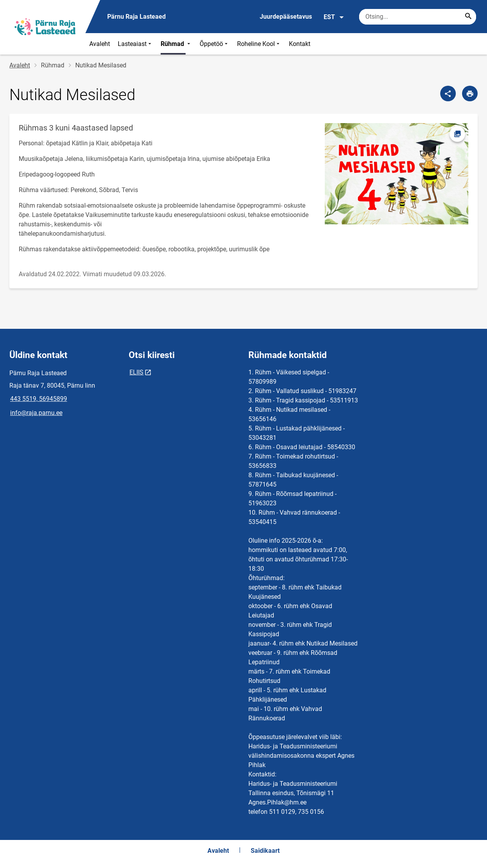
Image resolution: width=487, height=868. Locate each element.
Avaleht (100, 44)
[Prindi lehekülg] (470, 94)
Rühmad (176, 44)
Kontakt (300, 44)
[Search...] (468, 17)
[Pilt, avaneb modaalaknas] (397, 174)
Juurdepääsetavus (286, 17)
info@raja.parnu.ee (36, 413)
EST (334, 17)
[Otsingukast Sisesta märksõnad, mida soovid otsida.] (418, 17)
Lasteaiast (135, 44)
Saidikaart (265, 851)
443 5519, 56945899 (39, 399)
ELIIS (136, 372)
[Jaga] (448, 94)
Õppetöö (214, 44)
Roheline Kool (259, 44)
